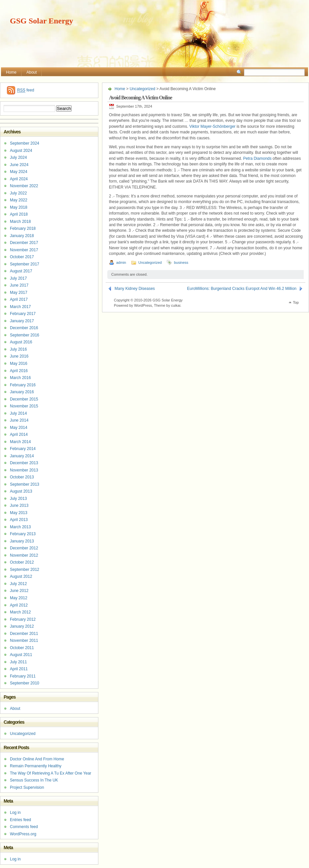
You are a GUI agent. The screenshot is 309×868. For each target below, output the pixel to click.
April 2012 (19, 605)
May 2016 (19, 364)
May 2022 (19, 200)
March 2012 (20, 612)
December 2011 (24, 634)
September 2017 (25, 264)
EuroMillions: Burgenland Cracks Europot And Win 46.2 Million (242, 289)
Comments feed (24, 827)
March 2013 (20, 527)
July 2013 (18, 499)
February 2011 (23, 676)
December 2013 (24, 463)
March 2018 (20, 222)
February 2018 (23, 228)
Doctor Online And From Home (37, 759)
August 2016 (21, 342)
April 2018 (19, 214)
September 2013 (25, 484)
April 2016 (19, 371)
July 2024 (18, 157)
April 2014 (19, 434)
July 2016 (18, 349)
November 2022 (24, 186)
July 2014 (18, 413)
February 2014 (23, 449)
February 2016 (23, 385)
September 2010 (25, 683)
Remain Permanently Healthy (36, 766)
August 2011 (21, 655)
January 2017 (22, 321)
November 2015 (24, 406)
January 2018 (22, 236)
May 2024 (19, 172)
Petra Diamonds (257, 158)
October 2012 (22, 562)
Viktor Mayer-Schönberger (212, 126)
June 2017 (19, 285)
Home (11, 72)
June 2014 (19, 420)
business (181, 262)
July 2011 (18, 662)
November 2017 (24, 250)
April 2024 (19, 179)
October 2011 (22, 648)
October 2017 (22, 257)
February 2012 (23, 619)
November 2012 (24, 555)
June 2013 (19, 505)
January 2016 (22, 392)
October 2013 (22, 477)
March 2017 (20, 307)
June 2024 (19, 165)
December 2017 (24, 243)
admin (121, 262)
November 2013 (24, 470)
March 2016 (20, 378)
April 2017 (19, 299)
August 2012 (21, 576)
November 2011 (24, 641)
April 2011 (19, 669)
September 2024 (25, 143)
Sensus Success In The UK (34, 780)
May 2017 (19, 293)
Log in (15, 813)
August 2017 (21, 271)
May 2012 (19, 598)
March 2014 (20, 442)
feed (26, 90)
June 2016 (19, 356)
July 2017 (18, 278)
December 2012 (24, 548)
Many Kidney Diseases (135, 289)
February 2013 (23, 534)
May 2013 (19, 513)
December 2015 (24, 399)
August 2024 (21, 151)
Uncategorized (142, 89)
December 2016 (24, 328)
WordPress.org (23, 834)
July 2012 (18, 584)
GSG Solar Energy (42, 21)
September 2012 (25, 570)
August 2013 (21, 491)
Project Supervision (27, 787)
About (32, 72)
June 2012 (19, 591)
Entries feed (20, 820)
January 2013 (22, 541)
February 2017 (23, 314)
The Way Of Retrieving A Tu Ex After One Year (51, 773)
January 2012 (22, 626)
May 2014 (19, 428)
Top (296, 302)
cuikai (176, 305)
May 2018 (19, 207)
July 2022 (18, 193)
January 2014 (22, 456)
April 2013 (19, 520)
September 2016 (25, 335)
